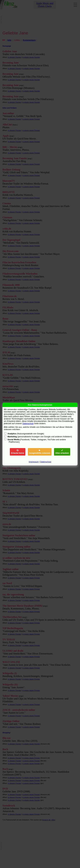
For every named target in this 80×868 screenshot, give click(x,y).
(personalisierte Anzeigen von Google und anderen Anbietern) (40, 437)
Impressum (34, 462)
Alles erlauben (62, 452)
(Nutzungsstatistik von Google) (26, 434)
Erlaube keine (18, 452)
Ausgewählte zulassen (40, 452)
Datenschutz (28, 423)
